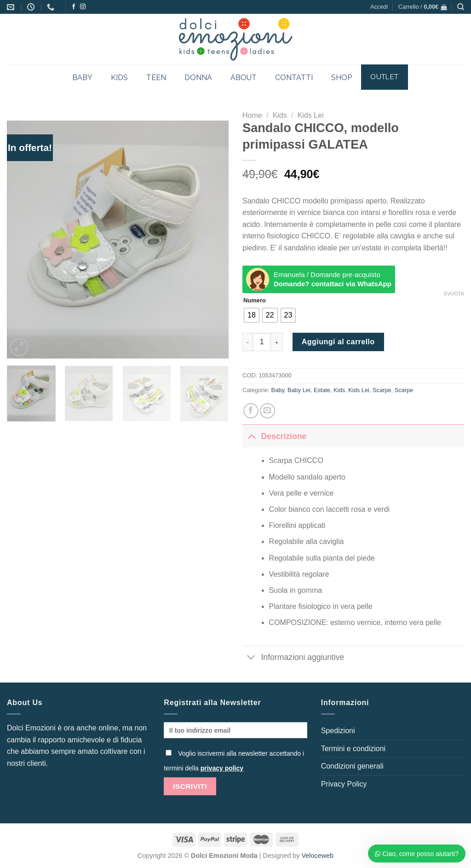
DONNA (198, 78)
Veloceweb (318, 856)
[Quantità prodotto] (262, 342)
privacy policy (222, 768)
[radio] (252, 315)
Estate (322, 390)
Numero (255, 301)
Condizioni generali (352, 766)
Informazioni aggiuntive (293, 658)
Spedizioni (338, 731)
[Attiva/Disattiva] (251, 436)
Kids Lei (311, 115)
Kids (280, 115)
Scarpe (382, 390)
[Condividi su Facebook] (251, 411)
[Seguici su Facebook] (74, 7)
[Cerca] (461, 7)
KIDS (119, 78)
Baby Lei (299, 390)
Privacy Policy (344, 784)
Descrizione (274, 436)
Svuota (454, 294)
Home (252, 115)
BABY (82, 78)
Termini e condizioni (353, 749)
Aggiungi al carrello (338, 342)
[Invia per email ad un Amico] (267, 411)
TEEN (156, 78)
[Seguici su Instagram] (83, 7)
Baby (278, 390)
